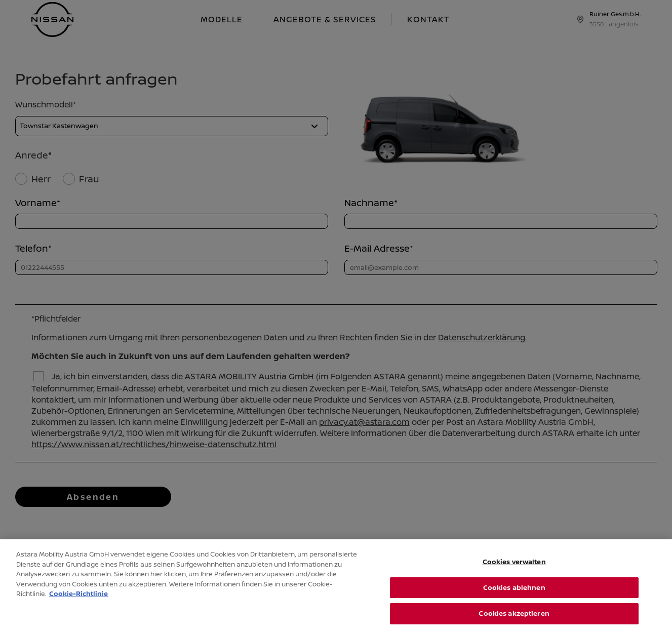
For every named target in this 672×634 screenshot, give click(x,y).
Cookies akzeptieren (514, 619)
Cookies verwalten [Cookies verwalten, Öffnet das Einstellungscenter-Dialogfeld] (514, 568)
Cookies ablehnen (514, 593)
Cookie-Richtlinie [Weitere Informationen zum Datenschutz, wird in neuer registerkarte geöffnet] (78, 600)
